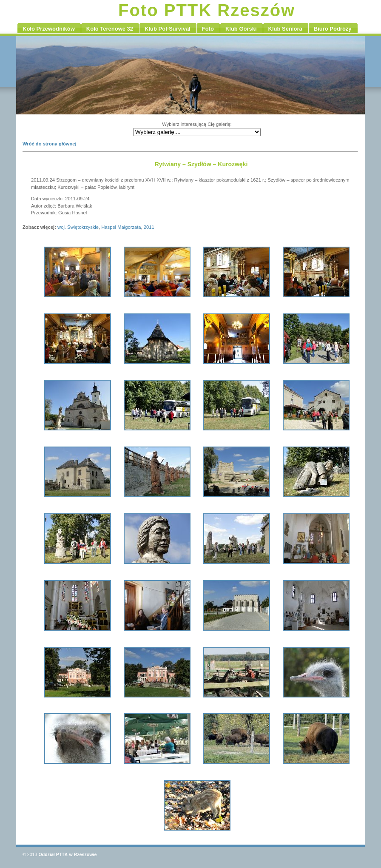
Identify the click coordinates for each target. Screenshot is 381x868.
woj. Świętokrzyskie (78, 227)
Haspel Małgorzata (121, 227)
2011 (149, 227)
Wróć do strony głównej (50, 144)
